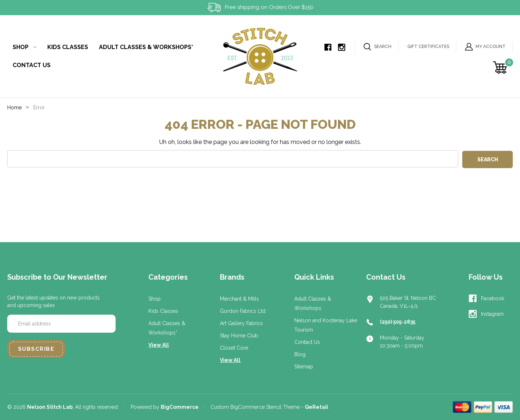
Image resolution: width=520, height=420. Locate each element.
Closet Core (234, 348)
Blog (300, 354)
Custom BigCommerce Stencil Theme (255, 407)
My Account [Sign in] (485, 47)
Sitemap (304, 367)
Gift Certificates (428, 47)
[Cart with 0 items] (501, 67)
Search (378, 47)
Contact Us (32, 65)
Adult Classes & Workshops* (146, 47)
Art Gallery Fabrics (241, 323)
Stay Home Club (239, 336)
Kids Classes (68, 47)
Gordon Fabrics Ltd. (243, 311)
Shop (25, 47)
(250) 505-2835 (398, 322)
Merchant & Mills (239, 299)
